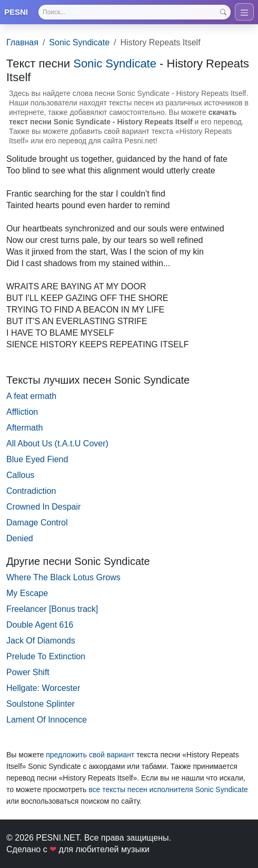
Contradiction (31, 491)
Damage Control (37, 523)
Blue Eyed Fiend (37, 459)
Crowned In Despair (43, 507)
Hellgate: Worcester (43, 688)
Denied (20, 538)
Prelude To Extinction (46, 656)
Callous (20, 475)
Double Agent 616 (40, 625)
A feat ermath (31, 396)
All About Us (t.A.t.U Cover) (57, 443)
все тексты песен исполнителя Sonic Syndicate (168, 789)
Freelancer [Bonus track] (52, 609)
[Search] (135, 12)
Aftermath (24, 428)
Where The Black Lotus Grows (63, 577)
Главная (22, 42)
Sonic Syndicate (79, 42)
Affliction (22, 412)
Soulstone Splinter (41, 704)
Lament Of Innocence (47, 720)
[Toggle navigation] (244, 12)
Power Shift (28, 672)
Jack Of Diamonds (41, 641)
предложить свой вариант (90, 755)
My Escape (27, 593)
